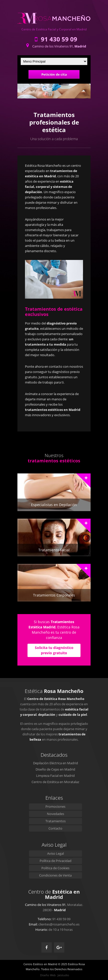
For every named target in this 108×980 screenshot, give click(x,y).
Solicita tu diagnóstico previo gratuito (54, 650)
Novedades (56, 814)
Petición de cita (54, 74)
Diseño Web (48, 975)
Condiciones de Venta (55, 875)
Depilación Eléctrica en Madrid (56, 763)
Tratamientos (56, 821)
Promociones (55, 806)
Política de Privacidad (56, 861)
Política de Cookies (55, 868)
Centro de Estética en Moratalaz (55, 782)
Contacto (55, 828)
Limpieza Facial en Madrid (55, 776)
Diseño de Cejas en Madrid (55, 769)
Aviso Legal (56, 853)
